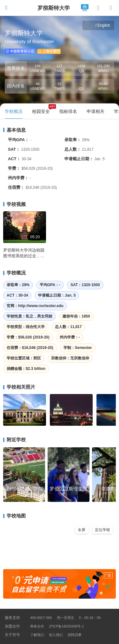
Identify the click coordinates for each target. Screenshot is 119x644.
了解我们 (37, 635)
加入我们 (56, 635)
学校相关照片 (19, 387)
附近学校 (14, 440)
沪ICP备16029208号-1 (66, 626)
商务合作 (37, 626)
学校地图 (14, 516)
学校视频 (14, 204)
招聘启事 (75, 635)
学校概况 (14, 273)
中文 (90, 25)
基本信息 (14, 130)
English (104, 25)
